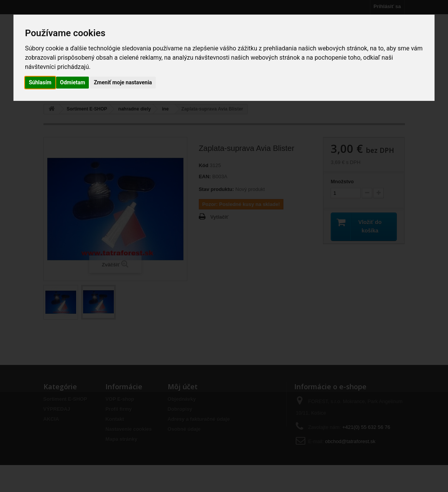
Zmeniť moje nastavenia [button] (123, 82)
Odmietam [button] (72, 82)
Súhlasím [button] (40, 82)
